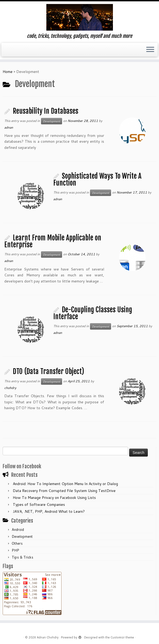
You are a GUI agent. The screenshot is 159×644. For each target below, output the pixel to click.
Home (8, 72)
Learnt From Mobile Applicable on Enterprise (53, 241)
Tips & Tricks (23, 557)
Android (18, 530)
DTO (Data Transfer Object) (48, 371)
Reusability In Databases (46, 111)
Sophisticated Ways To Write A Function (97, 179)
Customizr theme (122, 637)
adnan (9, 127)
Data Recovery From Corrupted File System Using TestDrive (64, 491)
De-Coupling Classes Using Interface (93, 313)
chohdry (10, 388)
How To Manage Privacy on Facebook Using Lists (54, 498)
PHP (15, 550)
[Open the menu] (150, 50)
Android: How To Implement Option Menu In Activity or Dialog (65, 484)
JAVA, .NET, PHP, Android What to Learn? (49, 511)
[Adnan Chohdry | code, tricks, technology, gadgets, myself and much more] (79, 17)
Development (52, 121)
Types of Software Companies (39, 504)
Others (17, 543)
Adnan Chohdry (48, 637)
